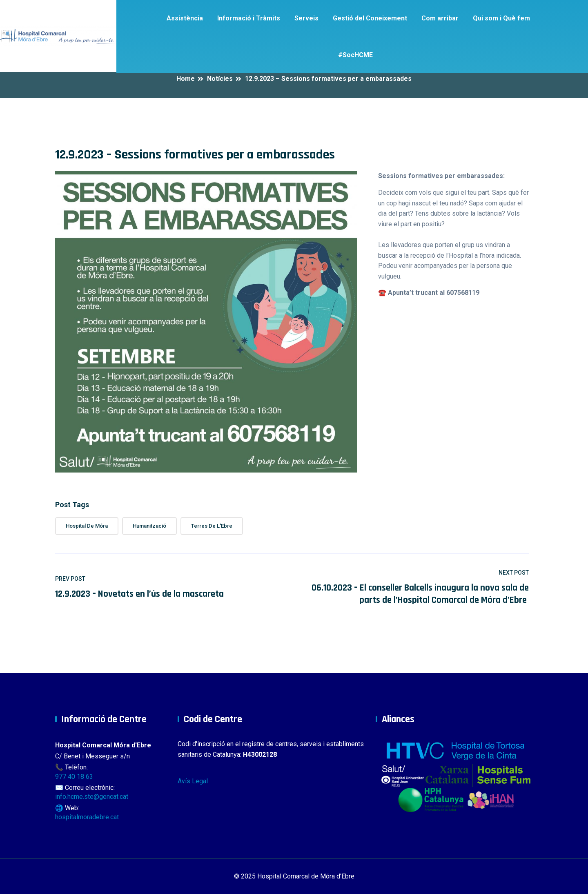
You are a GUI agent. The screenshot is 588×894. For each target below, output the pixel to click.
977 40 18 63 (74, 777)
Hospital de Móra (87, 526)
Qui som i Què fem (501, 18)
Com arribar (440, 18)
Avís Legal (193, 781)
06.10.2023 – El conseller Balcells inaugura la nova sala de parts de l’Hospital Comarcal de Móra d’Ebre (420, 594)
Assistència (185, 18)
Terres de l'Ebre (212, 526)
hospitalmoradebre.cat (87, 817)
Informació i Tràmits (249, 18)
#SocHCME (355, 55)
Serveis (306, 18)
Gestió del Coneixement (370, 18)
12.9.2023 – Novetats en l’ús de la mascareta (139, 594)
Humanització (149, 526)
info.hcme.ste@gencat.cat (92, 797)
